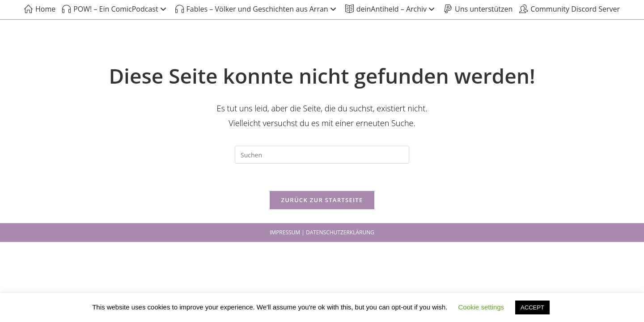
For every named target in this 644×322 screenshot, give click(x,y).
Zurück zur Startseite (322, 200)
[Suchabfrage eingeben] (322, 155)
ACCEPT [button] (532, 307)
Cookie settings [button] (481, 307)
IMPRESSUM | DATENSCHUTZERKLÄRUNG (322, 232)
